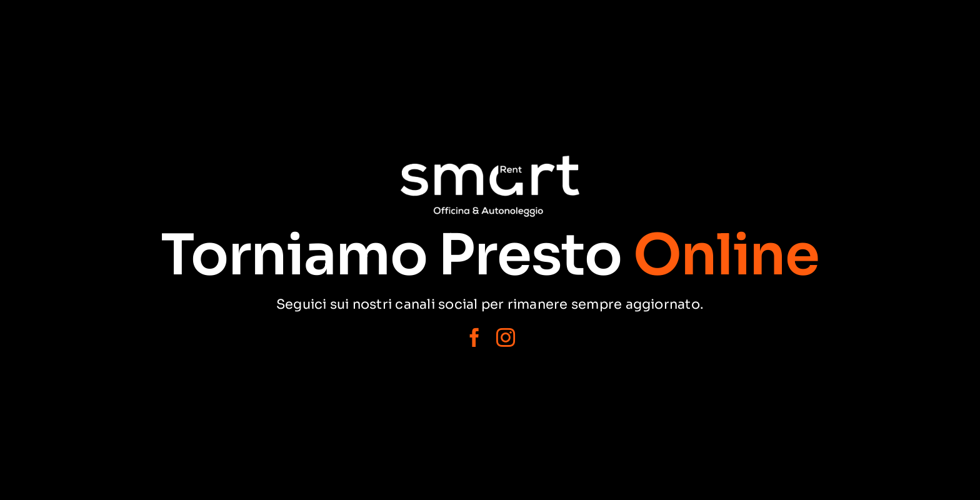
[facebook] (474, 337)
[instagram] (506, 337)
